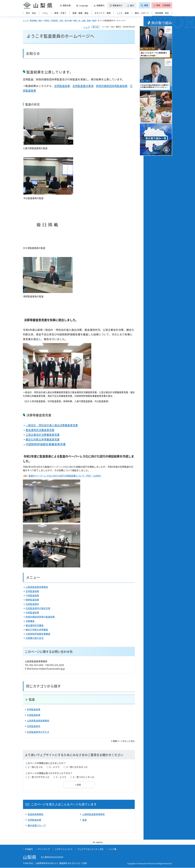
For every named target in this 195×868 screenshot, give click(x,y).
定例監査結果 (62, 86)
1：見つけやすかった (39, 777)
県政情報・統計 (36, 20)
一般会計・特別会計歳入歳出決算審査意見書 (52, 425)
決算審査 (30, 621)
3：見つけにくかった (84, 777)
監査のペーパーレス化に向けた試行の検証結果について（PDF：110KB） (65, 476)
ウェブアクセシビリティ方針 (91, 849)
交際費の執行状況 (35, 638)
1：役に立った (35, 767)
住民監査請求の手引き (38, 732)
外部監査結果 (32, 613)
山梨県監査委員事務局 (37, 587)
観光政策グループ (37, 825)
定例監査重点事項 (83, 86)
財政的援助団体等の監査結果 (40, 617)
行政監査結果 (32, 595)
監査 (94, 20)
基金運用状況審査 (35, 625)
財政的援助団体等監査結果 (112, 86)
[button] (66, 5)
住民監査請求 (32, 604)
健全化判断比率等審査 (37, 630)
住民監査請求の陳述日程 (38, 608)
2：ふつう (54, 767)
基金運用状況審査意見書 (40, 430)
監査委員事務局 (36, 814)
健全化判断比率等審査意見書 (43, 439)
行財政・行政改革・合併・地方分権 (58, 20)
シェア (87, 27)
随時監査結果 (32, 600)
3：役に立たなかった (77, 767)
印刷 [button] (97, 27)
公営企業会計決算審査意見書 (43, 435)
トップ (25, 20)
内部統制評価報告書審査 (38, 634)
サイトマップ (44, 849)
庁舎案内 (29, 849)
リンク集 (112, 849)
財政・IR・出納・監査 (82, 20)
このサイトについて (64, 849)
